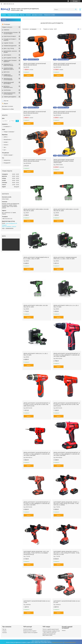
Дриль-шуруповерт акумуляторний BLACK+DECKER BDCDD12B (65, 112)
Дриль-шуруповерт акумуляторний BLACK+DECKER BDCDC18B (65, 64)
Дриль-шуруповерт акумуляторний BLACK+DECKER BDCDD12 (35, 112)
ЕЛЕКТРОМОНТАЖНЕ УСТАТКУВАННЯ (9, 93)
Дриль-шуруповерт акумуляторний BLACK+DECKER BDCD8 (35, 64)
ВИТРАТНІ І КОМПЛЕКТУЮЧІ (8, 87)
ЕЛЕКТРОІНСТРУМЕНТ (10, 36)
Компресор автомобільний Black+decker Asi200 (49, 634)
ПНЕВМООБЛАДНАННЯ (10, 46)
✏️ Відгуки (5, 103)
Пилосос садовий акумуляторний (51, 629)
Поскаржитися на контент (58, 642)
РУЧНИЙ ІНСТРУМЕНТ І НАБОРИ (10, 40)
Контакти (28, 15)
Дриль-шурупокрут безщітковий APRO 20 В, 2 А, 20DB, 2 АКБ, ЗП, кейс (36, 258)
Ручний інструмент (28, 629)
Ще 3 (5, 150)
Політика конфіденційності (70, 642)
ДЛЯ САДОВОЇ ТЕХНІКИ (10, 58)
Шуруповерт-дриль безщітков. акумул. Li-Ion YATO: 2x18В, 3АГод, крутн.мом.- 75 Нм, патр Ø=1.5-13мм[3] (66, 503)
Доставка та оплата (37, 15)
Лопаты (64, 630)
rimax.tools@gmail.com (11, 223)
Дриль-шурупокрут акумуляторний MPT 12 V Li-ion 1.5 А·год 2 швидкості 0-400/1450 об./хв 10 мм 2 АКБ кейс (67, 355)
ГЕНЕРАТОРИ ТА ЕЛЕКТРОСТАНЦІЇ (8, 65)
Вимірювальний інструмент (30, 631)
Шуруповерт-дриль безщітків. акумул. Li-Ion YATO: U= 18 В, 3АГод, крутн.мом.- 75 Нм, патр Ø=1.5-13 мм (67, 553)
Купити (29, 75)
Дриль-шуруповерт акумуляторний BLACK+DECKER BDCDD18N (35, 160)
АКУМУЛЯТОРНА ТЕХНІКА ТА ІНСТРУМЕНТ (11, 33)
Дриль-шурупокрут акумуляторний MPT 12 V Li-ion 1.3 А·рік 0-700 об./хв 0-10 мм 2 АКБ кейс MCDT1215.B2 (37, 404)
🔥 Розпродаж (6, 24)
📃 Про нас (5, 101)
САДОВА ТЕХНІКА (8, 43)
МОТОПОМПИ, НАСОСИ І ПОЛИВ (10, 52)
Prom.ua (48, 641)
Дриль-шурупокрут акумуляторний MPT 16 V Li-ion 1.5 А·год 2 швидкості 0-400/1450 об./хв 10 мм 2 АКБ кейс (67, 454)
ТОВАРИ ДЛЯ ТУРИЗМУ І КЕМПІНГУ (10, 61)
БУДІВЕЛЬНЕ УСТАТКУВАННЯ (8, 75)
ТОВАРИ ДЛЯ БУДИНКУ (10, 97)
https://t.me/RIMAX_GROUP (9, 227)
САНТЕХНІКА (7, 90)
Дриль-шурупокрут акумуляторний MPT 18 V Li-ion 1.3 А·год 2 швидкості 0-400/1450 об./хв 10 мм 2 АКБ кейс (37, 454)
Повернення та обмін (49, 15)
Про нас (22, 15)
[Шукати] (76, 9)
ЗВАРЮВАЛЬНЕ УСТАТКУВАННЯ (8, 79)
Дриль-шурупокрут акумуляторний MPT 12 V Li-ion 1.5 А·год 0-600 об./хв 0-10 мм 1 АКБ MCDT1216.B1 (67, 404)
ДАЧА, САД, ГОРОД (9, 48)
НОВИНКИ (6, 30)
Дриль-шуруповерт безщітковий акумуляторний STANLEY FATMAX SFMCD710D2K (64, 161)
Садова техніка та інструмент (30, 633)
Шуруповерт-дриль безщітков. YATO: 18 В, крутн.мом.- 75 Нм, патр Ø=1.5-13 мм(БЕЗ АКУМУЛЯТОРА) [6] (36, 553)
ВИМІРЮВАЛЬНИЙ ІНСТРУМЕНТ (9, 83)
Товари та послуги (12, 15)
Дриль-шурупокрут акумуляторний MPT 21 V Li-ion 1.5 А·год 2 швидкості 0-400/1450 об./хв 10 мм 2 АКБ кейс (37, 503)
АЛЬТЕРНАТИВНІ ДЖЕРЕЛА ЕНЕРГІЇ (9, 69)
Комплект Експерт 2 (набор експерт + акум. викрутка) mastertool (51, 632)
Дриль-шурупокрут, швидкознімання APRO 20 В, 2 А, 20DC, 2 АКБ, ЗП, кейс (65, 258)
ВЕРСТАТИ (6, 72)
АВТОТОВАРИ (7, 55)
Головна (4, 15)
